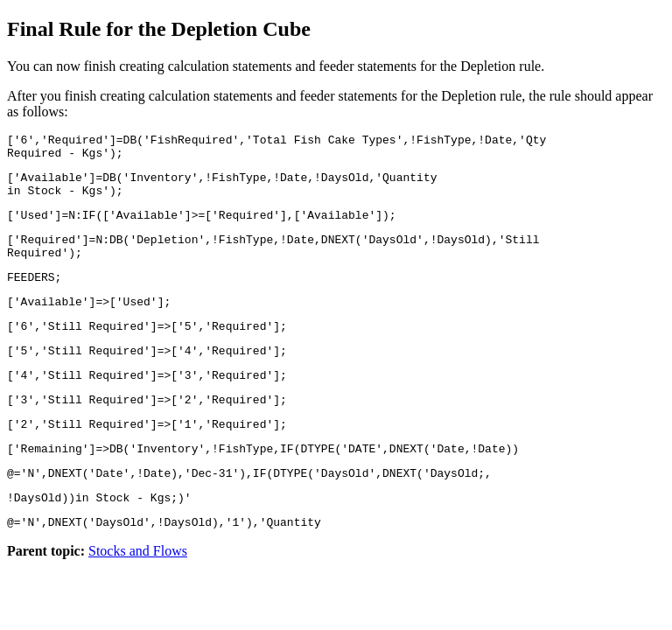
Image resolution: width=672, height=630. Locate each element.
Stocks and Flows (138, 598)
